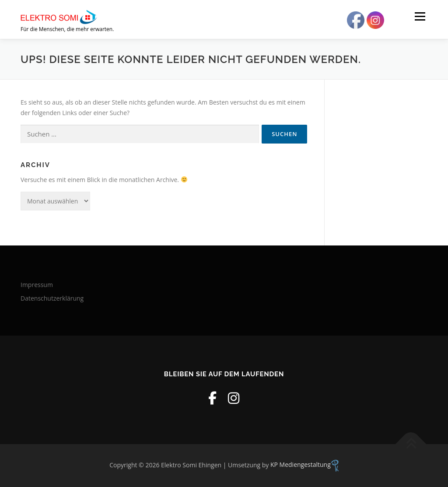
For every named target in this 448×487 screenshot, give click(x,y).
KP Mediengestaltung (304, 464)
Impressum (37, 285)
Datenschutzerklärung (52, 298)
